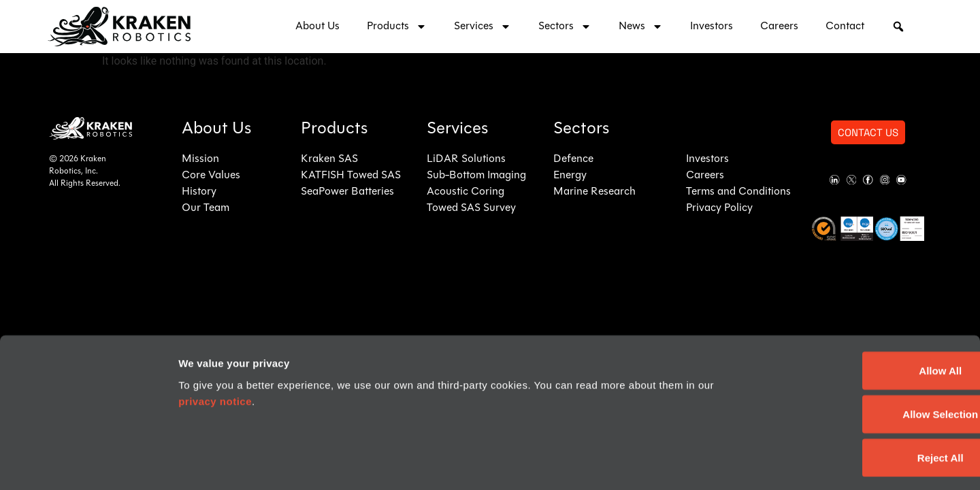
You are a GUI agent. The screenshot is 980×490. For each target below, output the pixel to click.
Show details (810, 463)
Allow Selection (867, 357)
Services (483, 27)
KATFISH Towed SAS (351, 176)
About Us (317, 27)
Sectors (565, 27)
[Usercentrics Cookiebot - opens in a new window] (88, 463)
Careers (779, 27)
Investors (712, 27)
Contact (845, 27)
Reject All (866, 401)
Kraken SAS (329, 159)
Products (397, 27)
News (641, 27)
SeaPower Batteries (347, 192)
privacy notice (215, 344)
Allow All (867, 313)
